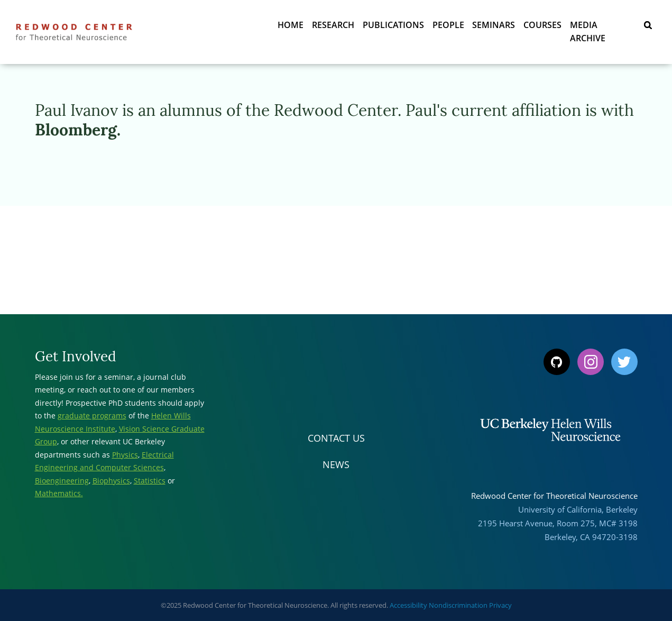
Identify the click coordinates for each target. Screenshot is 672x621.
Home (290, 26)
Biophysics (111, 481)
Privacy (500, 605)
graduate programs (92, 415)
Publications (393, 26)
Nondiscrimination (458, 605)
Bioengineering (62, 481)
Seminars (494, 26)
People (448, 26)
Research (333, 26)
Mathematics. (59, 493)
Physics (125, 455)
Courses (542, 26)
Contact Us (336, 438)
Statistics (150, 481)
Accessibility (408, 605)
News (336, 464)
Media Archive (602, 26)
